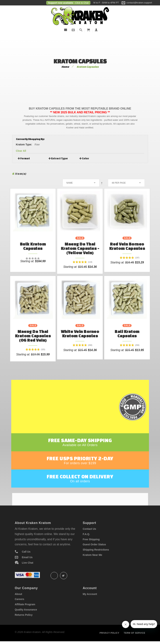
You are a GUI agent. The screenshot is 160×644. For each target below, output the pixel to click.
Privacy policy (110, 634)
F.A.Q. (86, 535)
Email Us (27, 558)
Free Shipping (91, 540)
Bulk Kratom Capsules (33, 246)
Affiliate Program (25, 605)
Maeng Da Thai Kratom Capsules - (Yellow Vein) (80, 248)
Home (65, 67)
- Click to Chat (81, 3)
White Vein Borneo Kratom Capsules (80, 334)
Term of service (135, 634)
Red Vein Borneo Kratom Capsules (127, 246)
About (18, 595)
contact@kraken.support (139, 3)
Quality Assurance (26, 611)
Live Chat (28, 564)
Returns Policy (24, 616)
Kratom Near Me (93, 556)
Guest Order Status (94, 545)
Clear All (21, 151)
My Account (90, 595)
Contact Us (90, 530)
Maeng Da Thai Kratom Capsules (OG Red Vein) (33, 336)
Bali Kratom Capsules (127, 334)
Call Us (26, 553)
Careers (20, 600)
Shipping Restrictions (96, 551)
